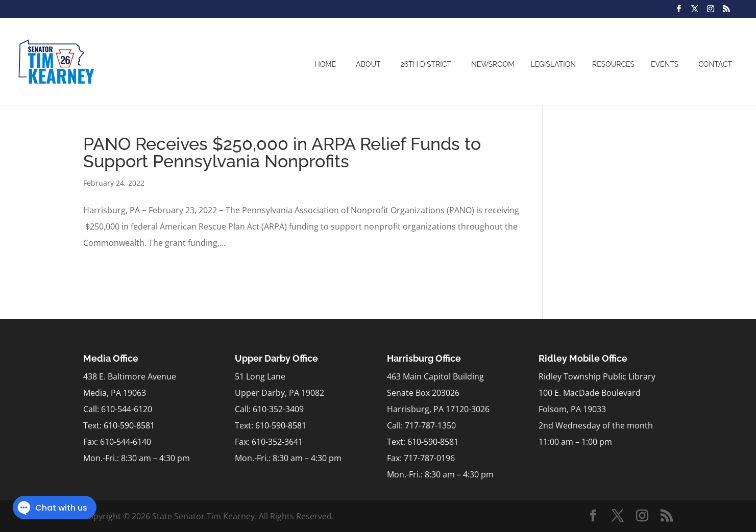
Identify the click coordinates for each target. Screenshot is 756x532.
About (368, 64)
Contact (715, 64)
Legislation (554, 64)
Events (665, 64)
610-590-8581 (129, 425)
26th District (426, 64)
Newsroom (493, 64)
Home (325, 64)
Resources (613, 64)
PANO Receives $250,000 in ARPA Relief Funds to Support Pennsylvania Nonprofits (282, 153)
